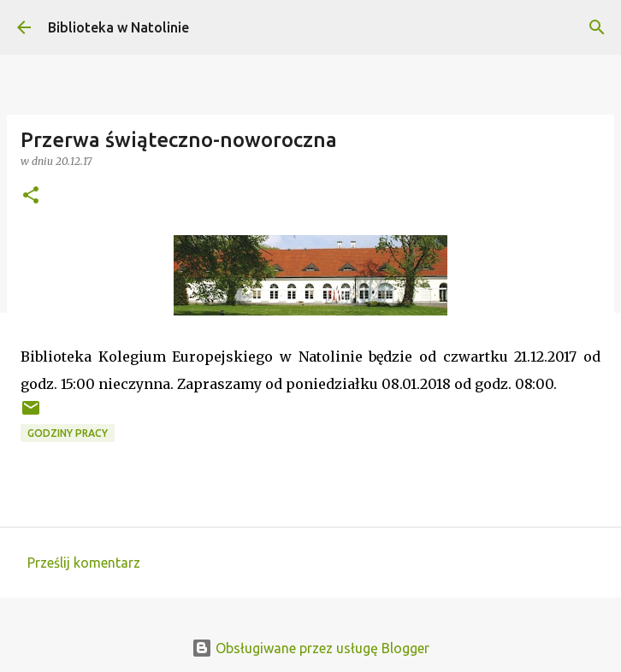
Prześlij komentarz (84, 563)
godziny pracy (68, 433)
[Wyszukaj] (597, 27)
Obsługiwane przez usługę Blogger (310, 648)
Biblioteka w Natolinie (118, 27)
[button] (31, 196)
